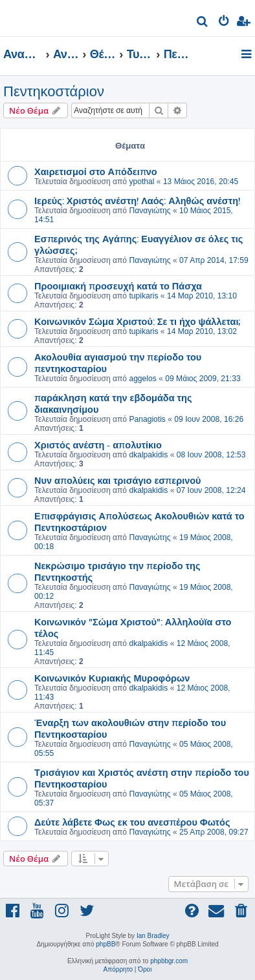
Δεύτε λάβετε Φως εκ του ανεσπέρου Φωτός (132, 822)
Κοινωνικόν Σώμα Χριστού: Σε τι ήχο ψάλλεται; (137, 321)
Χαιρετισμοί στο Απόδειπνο (96, 171)
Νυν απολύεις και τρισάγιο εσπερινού (118, 480)
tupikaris (143, 296)
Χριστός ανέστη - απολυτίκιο (98, 444)
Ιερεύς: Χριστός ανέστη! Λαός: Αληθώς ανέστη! (137, 200)
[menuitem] (203, 23)
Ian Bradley (153, 936)
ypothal (141, 182)
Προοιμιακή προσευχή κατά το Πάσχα (118, 286)
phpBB (105, 944)
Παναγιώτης (150, 211)
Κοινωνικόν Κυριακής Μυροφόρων (112, 678)
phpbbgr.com (169, 961)
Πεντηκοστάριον (54, 91)
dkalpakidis (148, 455)
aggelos (142, 379)
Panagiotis (147, 419)
